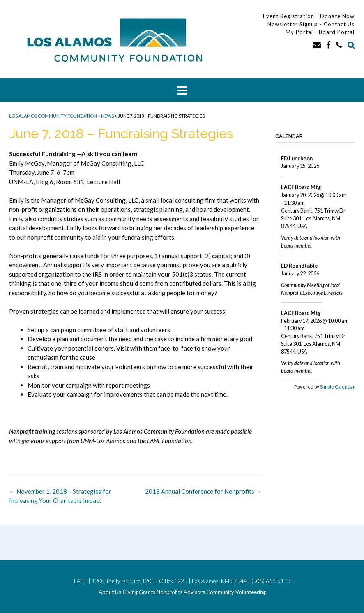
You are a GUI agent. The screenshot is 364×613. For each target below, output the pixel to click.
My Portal (300, 32)
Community (220, 592)
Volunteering (251, 592)
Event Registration (289, 16)
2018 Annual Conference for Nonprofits (203, 491)
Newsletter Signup (293, 24)
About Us (110, 592)
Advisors (194, 592)
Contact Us (339, 24)
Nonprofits (169, 592)
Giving (130, 592)
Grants (147, 592)
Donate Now (337, 16)
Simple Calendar (338, 387)
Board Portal (337, 32)
